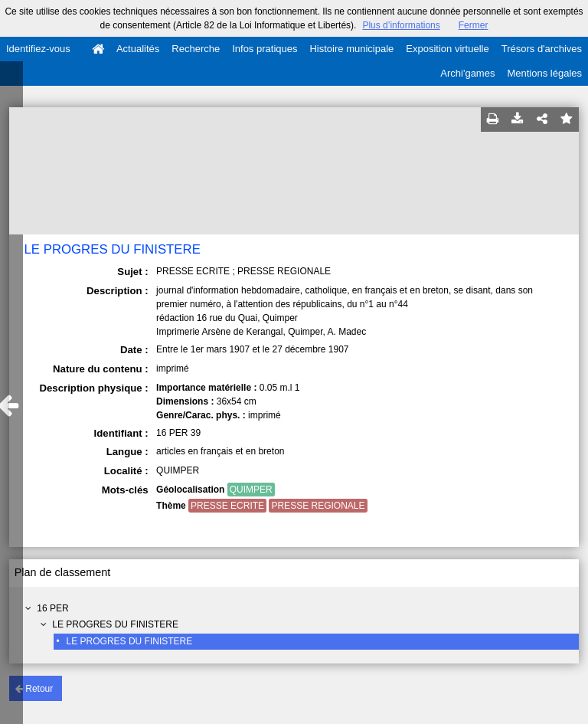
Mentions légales (544, 73)
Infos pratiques (265, 49)
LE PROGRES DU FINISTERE (115, 624)
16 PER (52, 608)
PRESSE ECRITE (227, 506)
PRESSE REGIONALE (318, 506)
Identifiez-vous (38, 49)
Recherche (196, 49)
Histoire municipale (351, 49)
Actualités (138, 49)
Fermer (474, 25)
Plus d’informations (401, 25)
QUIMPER (251, 490)
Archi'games (467, 73)
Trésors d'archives (542, 49)
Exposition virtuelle (447, 49)
